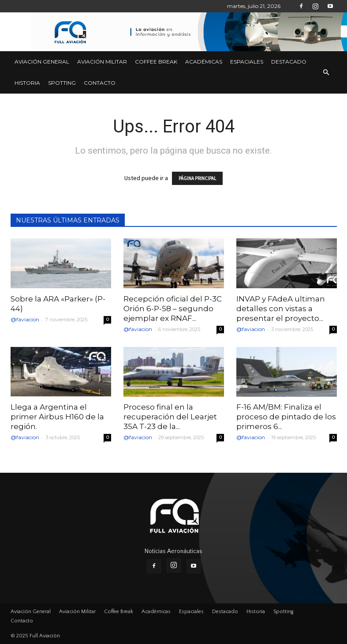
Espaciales (247, 62)
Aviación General (42, 62)
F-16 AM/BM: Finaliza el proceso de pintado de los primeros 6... (286, 417)
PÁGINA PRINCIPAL (197, 178)
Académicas (204, 62)
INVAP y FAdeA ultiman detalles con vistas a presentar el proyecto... (281, 309)
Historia (27, 83)
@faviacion (25, 319)
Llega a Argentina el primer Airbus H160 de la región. (57, 417)
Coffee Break (156, 62)
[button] (326, 72)
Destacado (289, 62)
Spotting (62, 83)
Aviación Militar (102, 62)
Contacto (100, 83)
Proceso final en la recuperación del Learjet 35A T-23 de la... (170, 417)
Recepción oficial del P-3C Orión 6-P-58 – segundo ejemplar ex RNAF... (173, 309)
